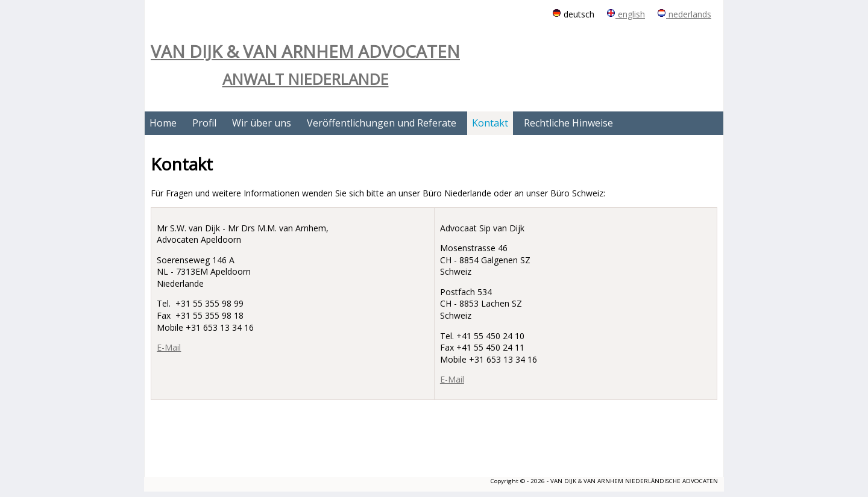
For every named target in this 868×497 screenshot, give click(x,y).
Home (163, 123)
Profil (204, 123)
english (626, 14)
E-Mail (169, 347)
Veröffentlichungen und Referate (382, 123)
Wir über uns (262, 123)
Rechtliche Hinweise (568, 123)
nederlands (684, 14)
